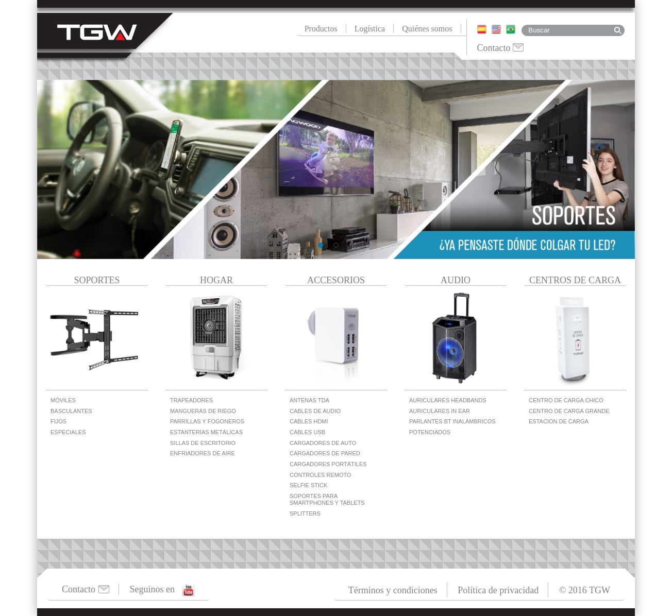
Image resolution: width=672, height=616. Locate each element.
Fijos (58, 421)
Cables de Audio (315, 411)
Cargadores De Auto (323, 443)
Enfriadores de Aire (203, 453)
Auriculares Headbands (448, 400)
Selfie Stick (308, 485)
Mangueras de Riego (203, 411)
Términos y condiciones (393, 590)
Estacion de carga (559, 421)
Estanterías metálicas (206, 432)
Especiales (68, 432)
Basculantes (71, 411)
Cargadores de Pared (325, 453)
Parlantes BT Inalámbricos (452, 421)
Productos (321, 29)
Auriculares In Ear (440, 411)
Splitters (305, 514)
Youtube (188, 590)
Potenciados (430, 432)
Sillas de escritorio (203, 443)
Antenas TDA (309, 400)
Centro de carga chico (566, 400)
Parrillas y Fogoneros (207, 421)
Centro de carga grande (569, 411)
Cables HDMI (309, 421)
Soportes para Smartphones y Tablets (327, 499)
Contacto (494, 48)
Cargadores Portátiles (328, 464)
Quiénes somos (427, 29)
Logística (370, 29)
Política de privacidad (498, 590)
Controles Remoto (321, 475)
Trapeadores (191, 400)
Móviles (63, 400)
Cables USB (307, 432)
